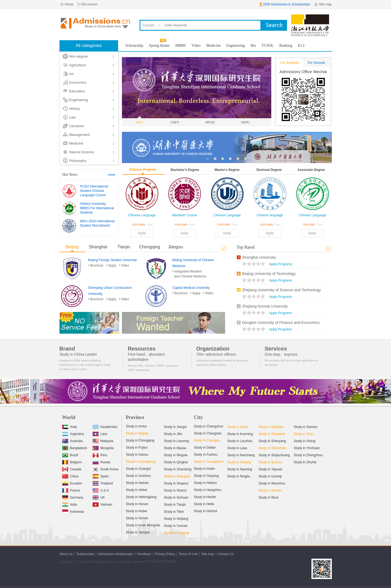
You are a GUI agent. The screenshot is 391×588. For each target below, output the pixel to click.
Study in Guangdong (141, 462)
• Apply (111, 265)
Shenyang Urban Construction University (110, 291)
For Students (290, 63)
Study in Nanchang (241, 455)
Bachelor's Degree (185, 170)
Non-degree (79, 56)
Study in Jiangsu (138, 532)
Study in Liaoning (176, 441)
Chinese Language (142, 215)
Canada (72, 469)
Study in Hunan (137, 518)
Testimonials (85, 554)
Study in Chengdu (207, 440)
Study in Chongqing (140, 440)
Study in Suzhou (270, 462)
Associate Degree (311, 170)
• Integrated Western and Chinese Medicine (189, 274)
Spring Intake (159, 46)
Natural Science (82, 152)
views (254, 264)
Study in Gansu (137, 455)
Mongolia (103, 447)
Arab (70, 426)
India (70, 504)
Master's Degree (227, 170)
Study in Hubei (137, 511)
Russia (102, 462)
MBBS (180, 46)
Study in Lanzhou (240, 441)
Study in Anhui (136, 426)
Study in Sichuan (176, 498)
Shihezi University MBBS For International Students (97, 208)
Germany (73, 497)
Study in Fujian (137, 448)
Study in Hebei (137, 490)
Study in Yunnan (176, 526)
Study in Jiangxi (175, 427)
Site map (325, 4)
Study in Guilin (204, 469)
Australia (72, 440)
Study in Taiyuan (270, 469)
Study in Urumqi (270, 476)
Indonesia (73, 511)
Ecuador (72, 483)
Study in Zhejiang (177, 533)
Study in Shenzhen (272, 448)
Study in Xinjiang (176, 519)
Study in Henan (137, 504)
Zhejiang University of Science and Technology (282, 290)
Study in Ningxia (176, 455)
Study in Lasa (237, 448)
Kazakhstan (105, 426)
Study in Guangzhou (209, 462)
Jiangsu (175, 247)
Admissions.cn (102, 562)
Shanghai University (259, 257)
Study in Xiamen (306, 427)
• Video (124, 265)
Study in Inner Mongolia (143, 525)
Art (72, 74)
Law (72, 117)
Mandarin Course (184, 215)
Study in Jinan (237, 427)
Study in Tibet (174, 512)
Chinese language (270, 215)
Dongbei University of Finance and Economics (281, 323)
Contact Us (226, 554)
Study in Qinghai (176, 462)
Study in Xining (305, 441)
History (75, 109)
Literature (77, 126)
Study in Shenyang (272, 441)
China (70, 476)
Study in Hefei (204, 504)
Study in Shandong (178, 469)
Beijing (72, 247)
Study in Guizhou (138, 476)
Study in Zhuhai (305, 462)
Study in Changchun (209, 426)
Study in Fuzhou (206, 455)
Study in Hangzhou (208, 490)
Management (80, 135)
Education (77, 91)
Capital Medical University (191, 288)
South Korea (106, 469)
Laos (100, 433)
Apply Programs (281, 264)
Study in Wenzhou (272, 483)
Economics (78, 82)
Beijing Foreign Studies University (113, 260)
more (111, 175)
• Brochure (96, 265)
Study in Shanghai (177, 476)
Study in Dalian (205, 448)
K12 (301, 46)
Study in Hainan (138, 483)
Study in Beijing (137, 433)
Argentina (73, 433)
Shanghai (98, 247)
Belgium (72, 462)
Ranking (286, 46)
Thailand (103, 483)
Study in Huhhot (205, 511)
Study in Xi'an (304, 434)
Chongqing (149, 247)
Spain (101, 476)
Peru (100, 454)
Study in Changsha (208, 433)
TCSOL (267, 46)
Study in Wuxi (268, 498)
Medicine (76, 143)
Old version (89, 4)
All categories (89, 46)
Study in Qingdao (271, 427)
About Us (66, 554)
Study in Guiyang (206, 476)
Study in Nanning (240, 469)
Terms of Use (188, 554)
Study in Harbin (205, 497)
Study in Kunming (240, 434)
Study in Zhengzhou (308, 455)
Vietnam (103, 504)
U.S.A (101, 490)
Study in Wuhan (270, 490)
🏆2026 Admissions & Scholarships (284, 4)
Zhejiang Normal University (265, 306)
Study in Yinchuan (307, 448)
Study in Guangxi (138, 469)
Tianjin (124, 247)
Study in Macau (175, 448)
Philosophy (78, 161)
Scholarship (134, 46)
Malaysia (103, 440)
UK (99, 497)
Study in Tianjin (175, 505)
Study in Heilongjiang (141, 497)
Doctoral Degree (269, 170)
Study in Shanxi (175, 490)
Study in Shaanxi (176, 483)
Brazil (70, 454)
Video (196, 46)
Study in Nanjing (239, 462)
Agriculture (78, 65)
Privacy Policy (165, 554)
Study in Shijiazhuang (274, 455)
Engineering (79, 100)
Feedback (144, 554)
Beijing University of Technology (269, 274)
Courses (149, 25)
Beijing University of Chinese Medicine (193, 263)
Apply (142, 233)
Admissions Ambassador (116, 554)
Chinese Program (143, 170)
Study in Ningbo (239, 476)
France (71, 490)
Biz (253, 46)
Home (69, 4)
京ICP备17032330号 (162, 562)
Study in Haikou (205, 483)
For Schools (316, 63)
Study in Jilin (173, 434)
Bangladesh (75, 447)
